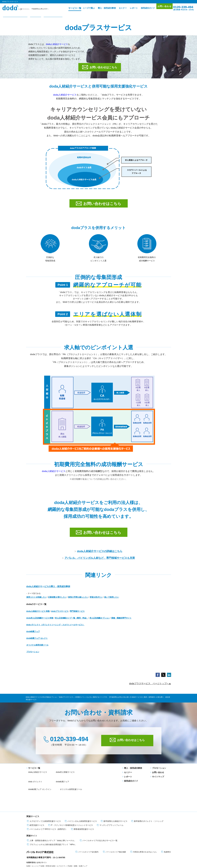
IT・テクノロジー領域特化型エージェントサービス (71, 802)
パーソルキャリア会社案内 (87, 829)
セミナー (118, 8)
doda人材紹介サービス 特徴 (38, 615)
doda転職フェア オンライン (67, 780)
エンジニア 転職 (38, 843)
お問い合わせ (161, 8)
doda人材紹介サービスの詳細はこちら (98, 555)
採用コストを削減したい (36, 601)
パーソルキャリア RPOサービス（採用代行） (47, 806)
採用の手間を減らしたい (78, 601)
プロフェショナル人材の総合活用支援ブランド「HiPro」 (52, 822)
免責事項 (166, 829)
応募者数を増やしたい (57, 601)
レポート (129, 8)
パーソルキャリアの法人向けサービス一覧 (99, 818)
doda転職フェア (33, 635)
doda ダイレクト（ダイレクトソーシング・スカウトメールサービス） (55, 628)
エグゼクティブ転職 (64, 843)
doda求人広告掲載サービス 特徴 (40, 622)
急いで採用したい (112, 601)
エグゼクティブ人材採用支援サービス (44, 798)
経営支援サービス (36, 802)
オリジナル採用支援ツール (37, 649)
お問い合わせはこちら (100, 67)
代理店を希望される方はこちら (144, 829)
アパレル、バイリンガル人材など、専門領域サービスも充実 (99, 561)
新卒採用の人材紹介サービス (114, 798)
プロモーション (33, 655)
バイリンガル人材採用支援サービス (81, 798)
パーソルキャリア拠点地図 (114, 829)
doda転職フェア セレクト (37, 642)
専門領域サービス (77, 615)
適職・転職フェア (81, 843)
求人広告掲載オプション (100, 622)
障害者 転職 (50, 843)
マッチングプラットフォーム (110, 802)
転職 (28, 843)
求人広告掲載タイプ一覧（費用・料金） (71, 622)
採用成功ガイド (143, 8)
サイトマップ (157, 780)
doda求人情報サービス (65, 776)
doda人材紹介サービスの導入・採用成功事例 (48, 590)
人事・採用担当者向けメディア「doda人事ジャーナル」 (52, 818)
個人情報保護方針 (43, 857)
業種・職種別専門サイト (121, 622)
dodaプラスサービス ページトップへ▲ (150, 687)
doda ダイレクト (94, 776)
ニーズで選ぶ (84, 8)
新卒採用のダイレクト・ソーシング (147, 798)
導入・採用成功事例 (102, 8)
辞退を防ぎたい (96, 601)
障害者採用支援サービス (83, 806)
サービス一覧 (69, 8)
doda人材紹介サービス (57, 44)
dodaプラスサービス (60, 615)
